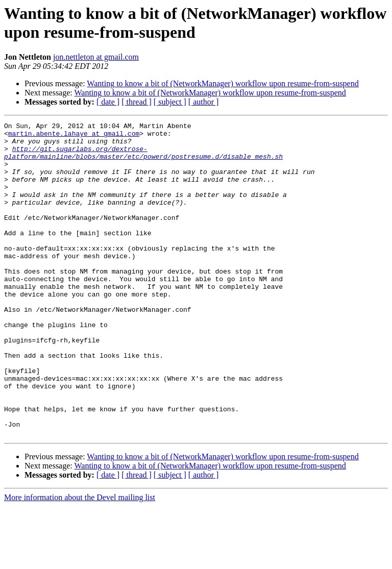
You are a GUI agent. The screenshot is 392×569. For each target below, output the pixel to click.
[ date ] (108, 102)
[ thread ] (137, 102)
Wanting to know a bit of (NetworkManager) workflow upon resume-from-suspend (223, 83)
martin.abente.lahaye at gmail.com (74, 136)
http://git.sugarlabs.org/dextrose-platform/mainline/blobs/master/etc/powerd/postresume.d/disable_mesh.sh (143, 159)
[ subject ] (170, 102)
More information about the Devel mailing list (80, 560)
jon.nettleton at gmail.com (96, 57)
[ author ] (204, 102)
